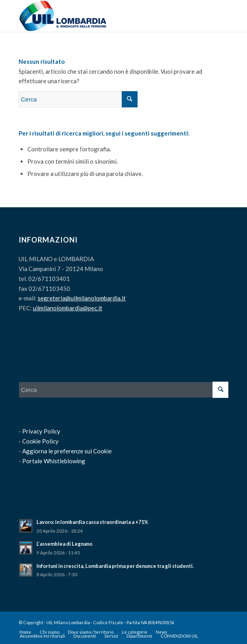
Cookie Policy (40, 441)
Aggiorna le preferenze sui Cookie (67, 451)
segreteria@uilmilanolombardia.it (82, 298)
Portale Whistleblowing (54, 461)
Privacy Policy (41, 431)
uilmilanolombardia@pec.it (68, 308)
